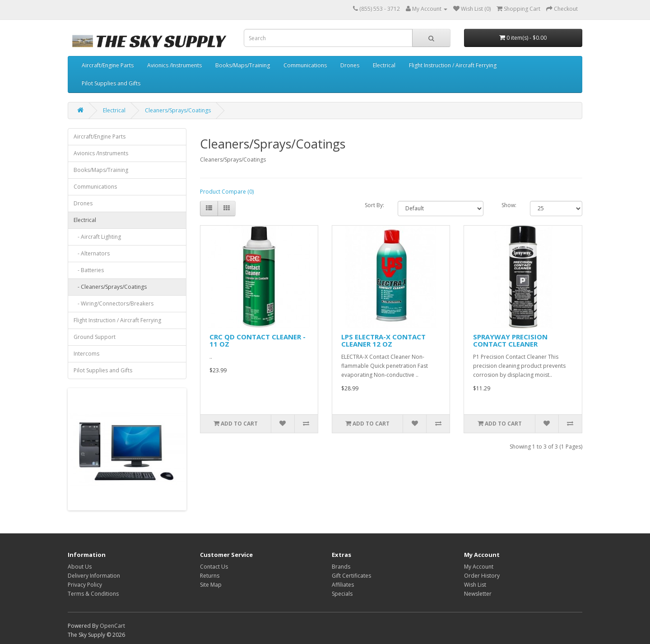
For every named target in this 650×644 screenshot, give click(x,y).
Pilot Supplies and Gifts (111, 83)
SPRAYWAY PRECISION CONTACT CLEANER (510, 341)
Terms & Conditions (93, 594)
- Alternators (92, 253)
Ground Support (95, 337)
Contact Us (214, 567)
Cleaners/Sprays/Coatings (178, 110)
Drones (350, 65)
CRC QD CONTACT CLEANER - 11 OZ (258, 341)
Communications (305, 65)
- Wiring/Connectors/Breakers (114, 303)
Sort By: (374, 205)
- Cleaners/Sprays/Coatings (110, 287)
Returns (210, 576)
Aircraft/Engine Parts (108, 65)
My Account (479, 567)
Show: (509, 205)
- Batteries (89, 270)
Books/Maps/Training (243, 65)
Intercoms (86, 354)
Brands (341, 567)
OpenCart (112, 626)
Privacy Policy (85, 585)
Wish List (475, 585)
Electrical (384, 65)
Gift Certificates (351, 576)
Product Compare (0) (227, 192)
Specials (342, 594)
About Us (80, 567)
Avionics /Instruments (174, 65)
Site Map (211, 585)
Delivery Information (94, 576)
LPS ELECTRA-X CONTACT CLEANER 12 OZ (383, 341)
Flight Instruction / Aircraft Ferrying (453, 65)
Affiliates (343, 585)
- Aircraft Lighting (97, 237)
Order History (482, 576)
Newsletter (478, 594)
